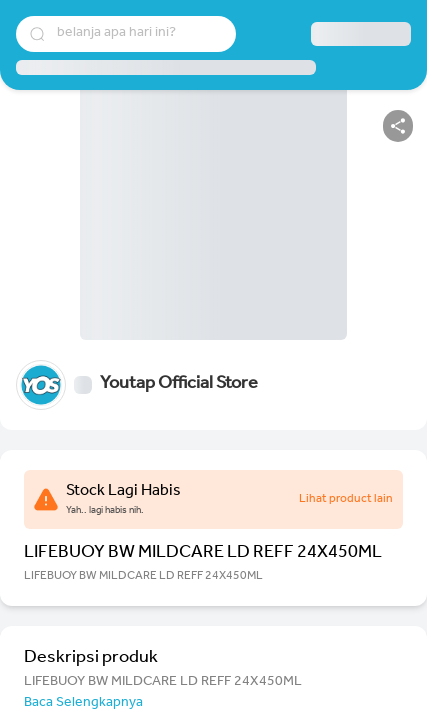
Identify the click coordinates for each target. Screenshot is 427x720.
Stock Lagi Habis (123, 492)
